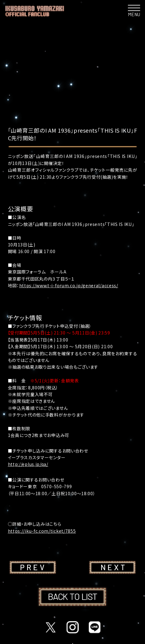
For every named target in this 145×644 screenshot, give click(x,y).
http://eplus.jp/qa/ (28, 464)
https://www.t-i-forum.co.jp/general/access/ (69, 285)
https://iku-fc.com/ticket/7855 (42, 531)
